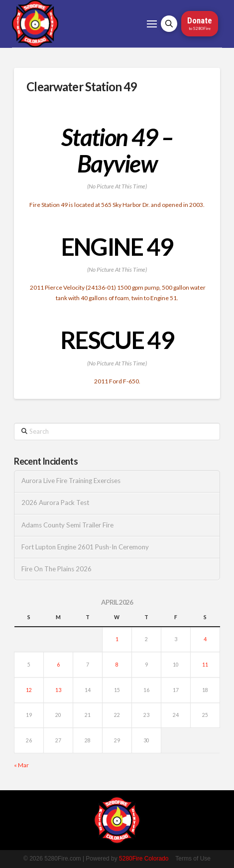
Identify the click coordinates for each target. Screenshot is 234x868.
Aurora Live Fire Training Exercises (71, 481)
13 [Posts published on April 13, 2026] (58, 690)
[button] (152, 24)
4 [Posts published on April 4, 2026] (205, 639)
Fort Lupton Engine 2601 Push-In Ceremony (85, 547)
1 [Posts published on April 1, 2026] (117, 639)
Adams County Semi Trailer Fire (67, 525)
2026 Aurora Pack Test (55, 503)
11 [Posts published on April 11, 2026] (205, 665)
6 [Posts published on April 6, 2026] (58, 665)
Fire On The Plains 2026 (57, 569)
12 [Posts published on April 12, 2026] (29, 690)
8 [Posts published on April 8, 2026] (117, 665)
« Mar (21, 765)
